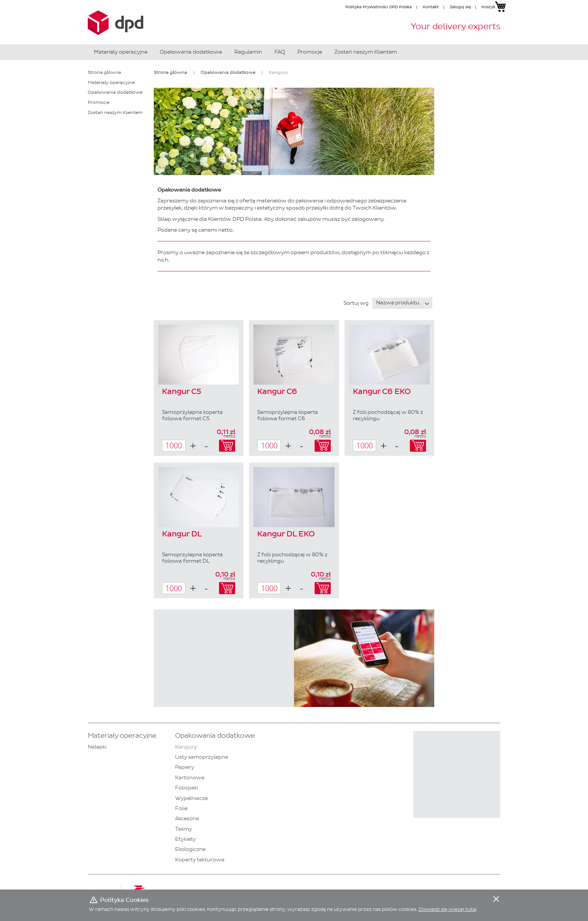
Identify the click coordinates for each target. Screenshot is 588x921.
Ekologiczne (190, 849)
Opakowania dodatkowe (228, 72)
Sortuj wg (356, 303)
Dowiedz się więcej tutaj (448, 909)
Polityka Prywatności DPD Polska (379, 7)
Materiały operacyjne (111, 82)
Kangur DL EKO (286, 534)
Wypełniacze (191, 798)
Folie (181, 808)
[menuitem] (121, 52)
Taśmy (184, 829)
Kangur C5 (182, 392)
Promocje (99, 102)
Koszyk (488, 7)
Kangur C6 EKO (382, 392)
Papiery (185, 767)
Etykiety (185, 839)
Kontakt (431, 7)
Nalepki (97, 747)
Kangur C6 (277, 392)
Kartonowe (190, 778)
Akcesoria (187, 818)
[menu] (294, 52)
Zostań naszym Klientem (115, 112)
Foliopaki (187, 788)
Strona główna (170, 72)
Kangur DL (182, 534)
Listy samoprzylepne (202, 757)
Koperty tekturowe (200, 860)
